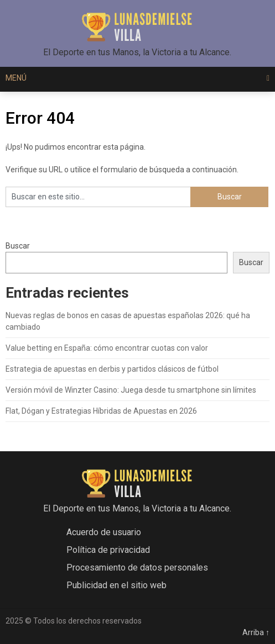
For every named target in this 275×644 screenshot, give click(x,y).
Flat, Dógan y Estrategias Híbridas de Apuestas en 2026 (101, 411)
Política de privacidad (108, 550)
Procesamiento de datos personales (137, 568)
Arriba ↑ (256, 632)
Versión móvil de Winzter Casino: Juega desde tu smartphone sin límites (131, 390)
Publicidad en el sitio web (116, 585)
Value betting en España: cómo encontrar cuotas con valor (107, 348)
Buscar (18, 246)
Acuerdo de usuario (104, 532)
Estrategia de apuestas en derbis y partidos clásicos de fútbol (112, 369)
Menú (16, 78)
